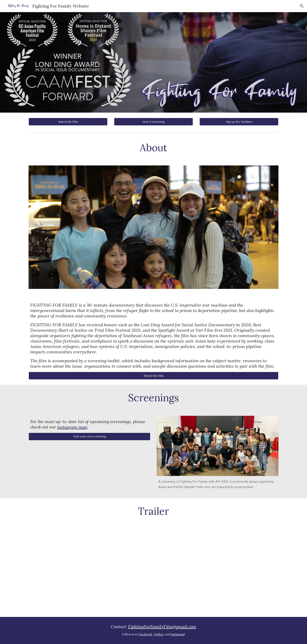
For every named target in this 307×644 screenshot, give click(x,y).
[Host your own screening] (89, 437)
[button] (302, 6)
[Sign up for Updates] (239, 122)
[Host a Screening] (153, 122)
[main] (153, 147)
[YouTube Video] (153, 570)
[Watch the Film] (68, 122)
